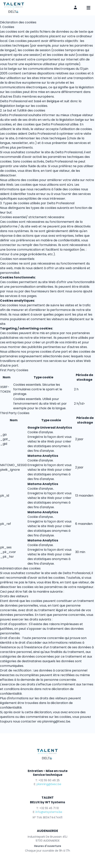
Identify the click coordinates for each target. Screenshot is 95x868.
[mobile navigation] (88, 8)
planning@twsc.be (56, 721)
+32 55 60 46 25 (49, 780)
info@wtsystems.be (49, 812)
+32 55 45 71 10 (49, 808)
